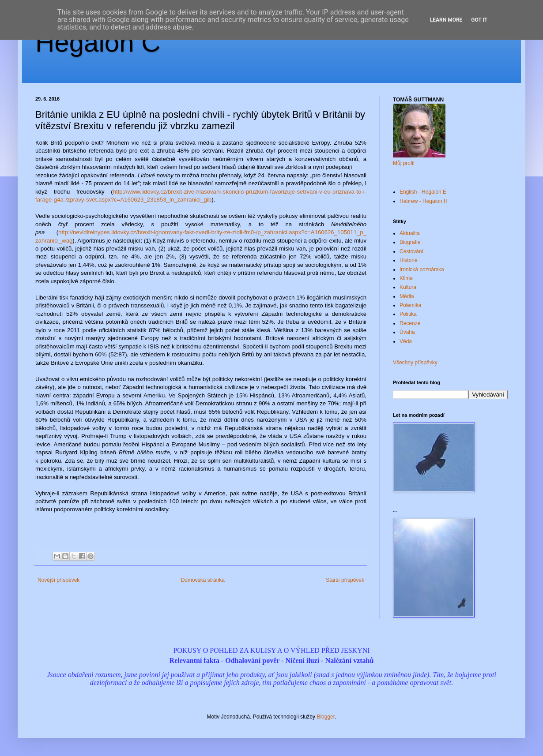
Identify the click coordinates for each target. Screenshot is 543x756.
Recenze (410, 323)
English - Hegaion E (423, 192)
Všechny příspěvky (415, 363)
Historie (409, 260)
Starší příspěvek (345, 580)
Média (407, 296)
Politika (408, 314)
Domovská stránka (203, 580)
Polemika (410, 305)
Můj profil (404, 163)
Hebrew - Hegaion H (424, 201)
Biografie (410, 242)
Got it (479, 20)
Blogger (326, 717)
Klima (406, 278)
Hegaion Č (98, 43)
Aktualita (410, 233)
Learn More (446, 20)
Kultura (408, 287)
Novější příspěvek (58, 580)
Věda (406, 341)
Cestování (411, 251)
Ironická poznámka (422, 269)
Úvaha (407, 332)
